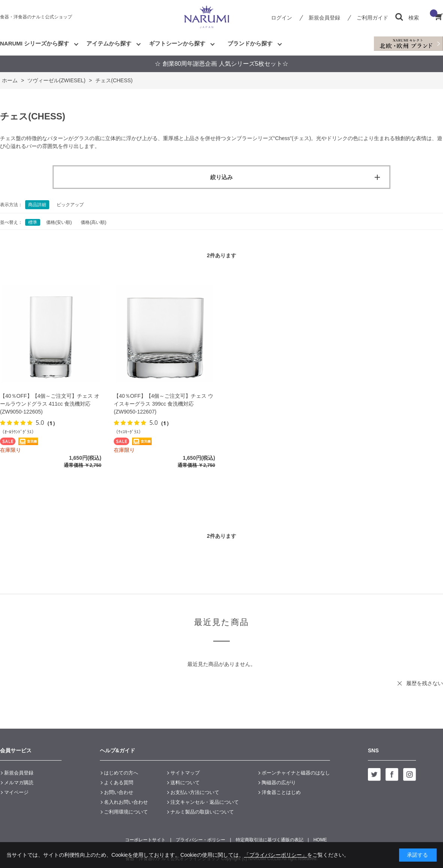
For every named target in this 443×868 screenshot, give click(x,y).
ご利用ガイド (372, 18)
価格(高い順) (93, 222)
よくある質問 (119, 783)
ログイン (282, 18)
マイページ (16, 792)
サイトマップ (185, 773)
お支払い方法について (195, 792)
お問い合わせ (119, 792)
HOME (320, 840)
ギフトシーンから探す (177, 43)
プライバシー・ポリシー (200, 840)
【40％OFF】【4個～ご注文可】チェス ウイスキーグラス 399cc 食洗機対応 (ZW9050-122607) (163, 404)
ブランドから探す (250, 43)
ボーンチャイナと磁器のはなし (296, 773)
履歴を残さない (425, 683)
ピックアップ (70, 205)
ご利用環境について (126, 812)
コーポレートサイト (145, 840)
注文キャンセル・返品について (205, 802)
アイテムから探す (109, 43)
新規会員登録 (324, 18)
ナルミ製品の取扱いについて (202, 812)
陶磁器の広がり (279, 783)
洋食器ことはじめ (281, 792)
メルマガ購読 (19, 783)
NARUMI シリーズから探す (35, 43)
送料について (185, 783)
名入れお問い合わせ (126, 802)
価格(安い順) (59, 222)
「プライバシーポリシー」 (276, 855)
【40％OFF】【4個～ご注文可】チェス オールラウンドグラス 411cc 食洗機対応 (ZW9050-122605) (50, 404)
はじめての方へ (121, 773)
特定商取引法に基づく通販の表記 (270, 840)
